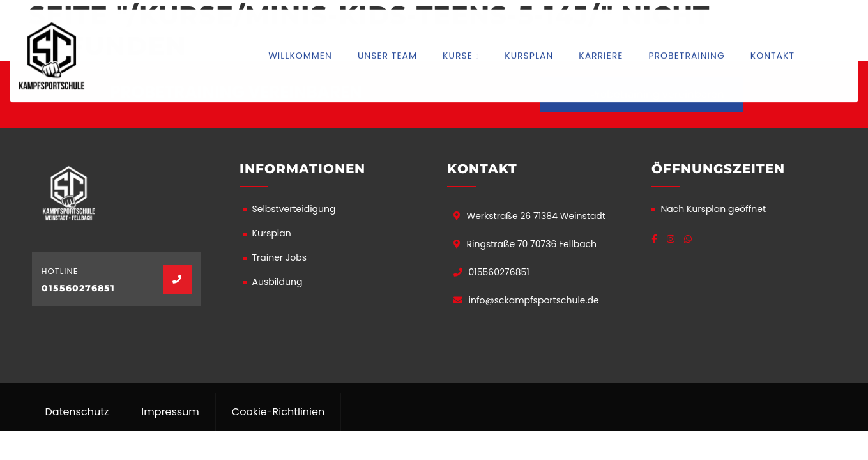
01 (47, 288)
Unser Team (387, 55)
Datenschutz (77, 412)
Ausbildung (278, 282)
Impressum (170, 412)
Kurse (458, 55)
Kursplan (529, 55)
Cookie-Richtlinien (278, 412)
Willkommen (300, 55)
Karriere (601, 55)
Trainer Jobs (279, 257)
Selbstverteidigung (294, 209)
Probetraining (686, 55)
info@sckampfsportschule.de (534, 300)
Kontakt (773, 55)
